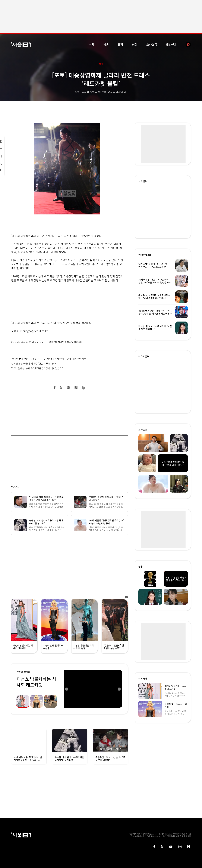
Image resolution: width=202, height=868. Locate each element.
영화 (135, 45)
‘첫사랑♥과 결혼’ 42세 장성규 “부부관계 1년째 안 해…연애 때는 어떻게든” (49, 359)
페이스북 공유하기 (55, 388)
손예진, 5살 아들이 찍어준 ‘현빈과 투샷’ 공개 (34, 363)
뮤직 (120, 45)
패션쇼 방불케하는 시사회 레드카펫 (36, 682)
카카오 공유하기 (68, 388)
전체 (92, 45)
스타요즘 (152, 45)
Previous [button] (67, 689)
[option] (93, 689)
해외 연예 (143, 678)
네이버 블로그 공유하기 (76, 388)
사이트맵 (181, 834)
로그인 (188, 834)
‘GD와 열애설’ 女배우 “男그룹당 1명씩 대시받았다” (37, 368)
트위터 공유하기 (61, 388)
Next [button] (119, 689)
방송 (106, 45)
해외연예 (171, 45)
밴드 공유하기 (83, 388)
